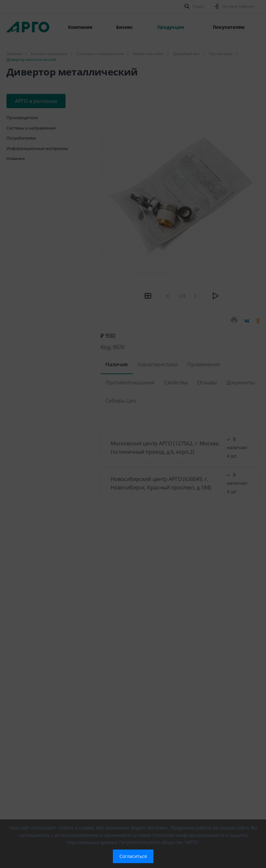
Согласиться (133, 856)
